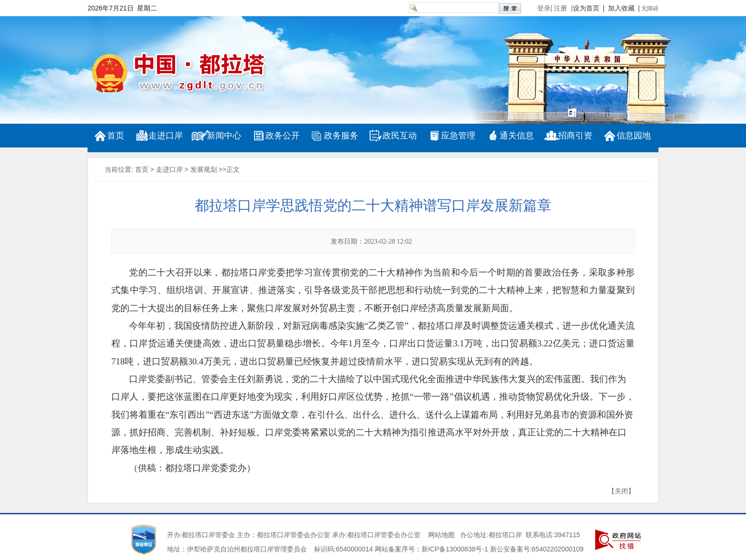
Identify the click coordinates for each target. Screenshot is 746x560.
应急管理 (458, 136)
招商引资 (575, 136)
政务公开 (283, 136)
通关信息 (517, 136)
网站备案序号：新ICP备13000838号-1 (432, 549)
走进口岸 (166, 136)
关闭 (621, 491)
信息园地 (634, 136)
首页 (116, 136)
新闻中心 (224, 136)
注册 (562, 8)
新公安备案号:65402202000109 (537, 549)
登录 (544, 8)
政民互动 (400, 136)
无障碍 (650, 9)
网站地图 (442, 535)
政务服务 (341, 136)
